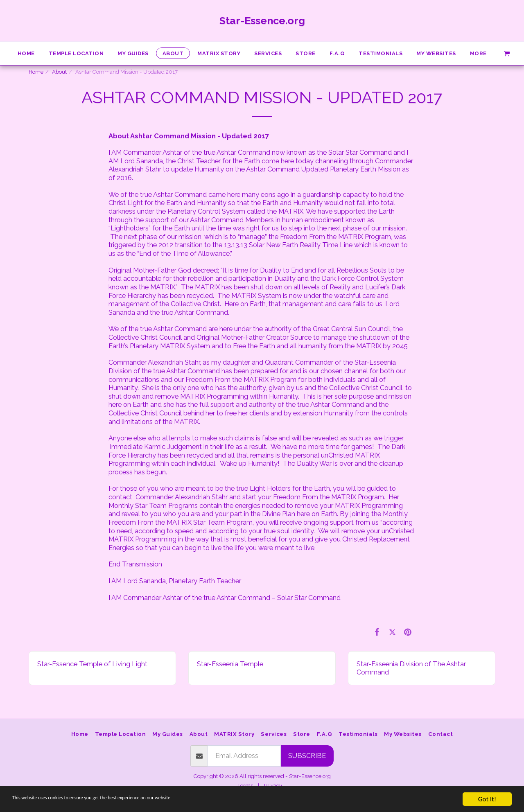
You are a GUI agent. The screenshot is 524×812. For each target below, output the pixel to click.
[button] (507, 53)
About (59, 72)
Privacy (273, 786)
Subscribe (307, 756)
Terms (245, 786)
